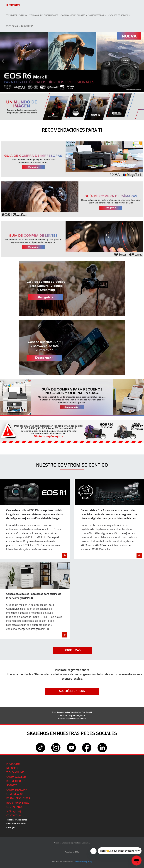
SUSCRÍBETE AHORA (72, 691)
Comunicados (15, 794)
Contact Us (14, 816)
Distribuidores (51, 15)
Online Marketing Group (83, 862)
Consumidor (12, 15)
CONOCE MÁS (72, 650)
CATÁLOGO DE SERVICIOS (119, 15)
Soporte (82, 15)
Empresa (23, 15)
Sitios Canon (13, 26)
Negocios (12, 768)
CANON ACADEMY (68, 15)
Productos (13, 764)
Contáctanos (15, 807)
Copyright (11, 828)
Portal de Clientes (18, 799)
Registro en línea (18, 803)
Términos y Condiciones (17, 820)
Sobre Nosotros (97, 15)
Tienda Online (36, 15)
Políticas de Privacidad (16, 824)
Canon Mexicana (17, 790)
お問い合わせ (14, 812)
